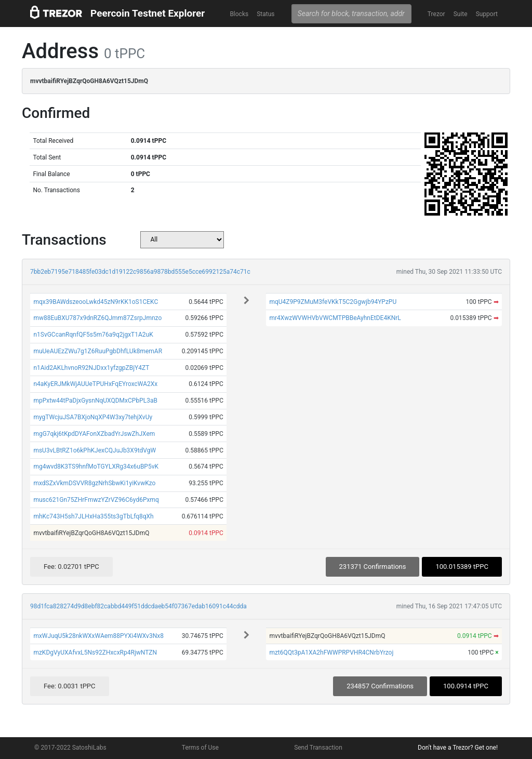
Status (265, 14)
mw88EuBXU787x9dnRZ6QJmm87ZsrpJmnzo (97, 318)
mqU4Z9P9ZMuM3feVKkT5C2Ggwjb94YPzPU (333, 302)
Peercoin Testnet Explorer (148, 13)
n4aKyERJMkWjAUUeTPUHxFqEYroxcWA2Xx (95, 384)
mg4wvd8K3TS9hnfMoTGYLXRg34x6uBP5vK (96, 467)
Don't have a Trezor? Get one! (458, 748)
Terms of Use (200, 748)
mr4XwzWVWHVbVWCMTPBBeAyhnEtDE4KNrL (335, 318)
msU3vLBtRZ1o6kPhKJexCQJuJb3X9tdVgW (95, 450)
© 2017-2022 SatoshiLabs (70, 748)
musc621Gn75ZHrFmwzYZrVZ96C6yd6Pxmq (96, 500)
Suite (461, 14)
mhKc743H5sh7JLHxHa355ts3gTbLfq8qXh (93, 516)
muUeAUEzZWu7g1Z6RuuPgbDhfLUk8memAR (98, 351)
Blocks (239, 14)
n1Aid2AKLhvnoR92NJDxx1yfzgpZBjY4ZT (91, 368)
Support (487, 14)
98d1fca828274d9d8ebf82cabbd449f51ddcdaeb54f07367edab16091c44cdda (138, 606)
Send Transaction (318, 748)
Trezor (436, 14)
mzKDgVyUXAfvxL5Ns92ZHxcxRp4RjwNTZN (95, 653)
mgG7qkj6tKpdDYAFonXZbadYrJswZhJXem (94, 434)
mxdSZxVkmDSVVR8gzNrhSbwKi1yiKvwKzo (94, 483)
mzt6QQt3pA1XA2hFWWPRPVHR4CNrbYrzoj (331, 653)
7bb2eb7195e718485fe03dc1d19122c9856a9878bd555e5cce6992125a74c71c (140, 272)
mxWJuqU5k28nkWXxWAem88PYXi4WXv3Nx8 (98, 636)
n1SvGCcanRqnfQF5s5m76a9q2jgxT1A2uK (93, 335)
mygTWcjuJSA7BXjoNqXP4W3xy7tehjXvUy (93, 417)
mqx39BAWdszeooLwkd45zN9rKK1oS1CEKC (96, 302)
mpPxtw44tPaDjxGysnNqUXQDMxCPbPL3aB (95, 401)
